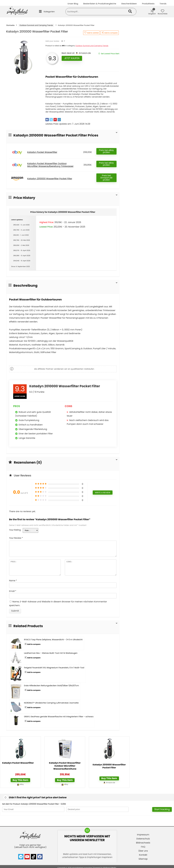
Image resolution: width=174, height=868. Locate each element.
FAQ (143, 847)
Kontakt (143, 855)
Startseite (10, 25)
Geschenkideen (129, 4)
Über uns (143, 851)
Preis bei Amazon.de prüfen (106, 178)
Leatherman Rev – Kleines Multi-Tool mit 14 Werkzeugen (51, 653)
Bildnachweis (143, 843)
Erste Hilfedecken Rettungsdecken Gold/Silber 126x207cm (52, 686)
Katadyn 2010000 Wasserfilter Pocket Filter (50, 179)
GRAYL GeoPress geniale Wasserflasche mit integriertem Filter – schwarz (59, 717)
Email (13, 591)
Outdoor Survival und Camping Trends (36, 25)
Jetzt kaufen (72, 58)
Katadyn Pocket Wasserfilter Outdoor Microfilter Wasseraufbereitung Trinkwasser (50, 165)
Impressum (143, 835)
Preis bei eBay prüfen (106, 151)
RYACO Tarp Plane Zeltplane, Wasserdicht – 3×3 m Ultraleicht (53, 640)
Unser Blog (73, 4)
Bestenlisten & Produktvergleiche (100, 4)
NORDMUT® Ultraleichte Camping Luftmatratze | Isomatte (51, 703)
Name (13, 581)
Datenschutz (143, 839)
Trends (163, 4)
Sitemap (143, 859)
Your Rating (15, 530)
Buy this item (20, 780)
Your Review (16, 538)
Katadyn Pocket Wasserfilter (42, 152)
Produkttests (148, 4)
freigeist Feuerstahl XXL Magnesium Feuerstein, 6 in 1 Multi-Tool (54, 668)
